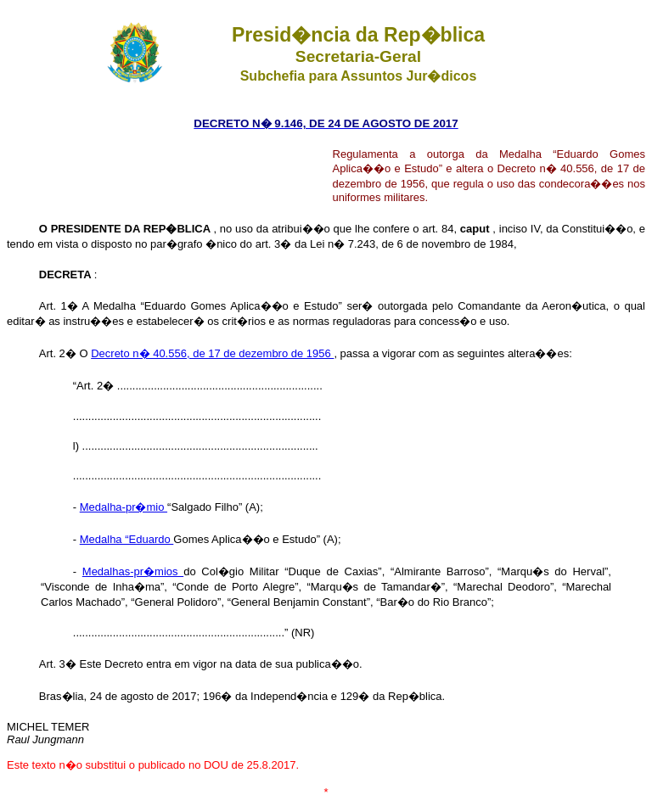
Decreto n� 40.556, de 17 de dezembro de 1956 (212, 353)
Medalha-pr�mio (124, 507)
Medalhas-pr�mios (133, 571)
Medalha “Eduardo (127, 539)
